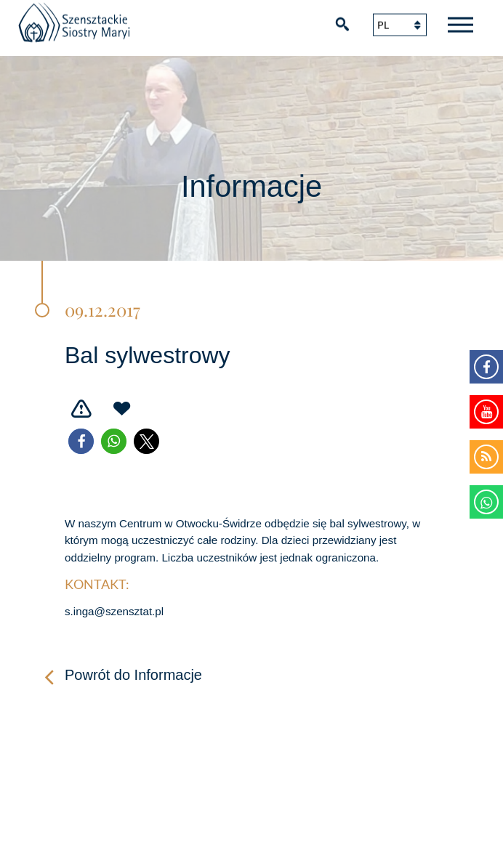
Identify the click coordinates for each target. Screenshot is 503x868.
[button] (81, 441)
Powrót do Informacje (133, 675)
